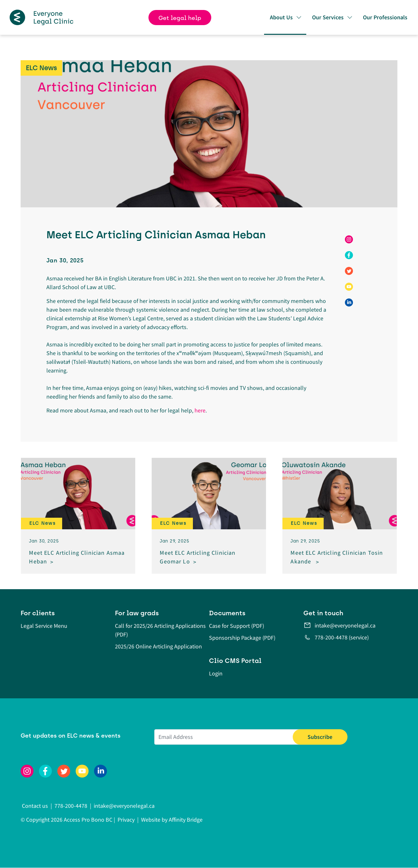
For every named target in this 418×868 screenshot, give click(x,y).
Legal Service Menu (44, 626)
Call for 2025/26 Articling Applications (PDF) (160, 630)
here (200, 410)
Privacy (126, 820)
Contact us (36, 806)
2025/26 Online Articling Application (158, 646)
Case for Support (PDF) (237, 626)
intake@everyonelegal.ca (345, 625)
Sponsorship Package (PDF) (242, 638)
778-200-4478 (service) (342, 637)
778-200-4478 (71, 806)
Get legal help (180, 18)
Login (216, 673)
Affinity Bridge (186, 820)
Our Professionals (385, 17)
